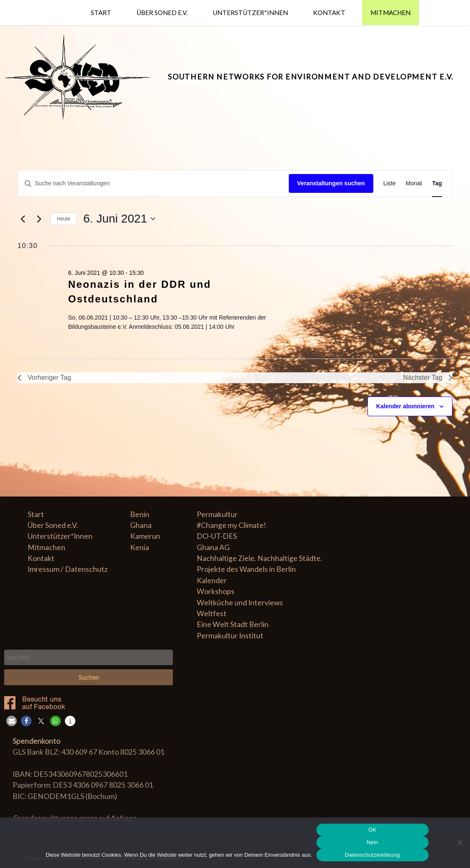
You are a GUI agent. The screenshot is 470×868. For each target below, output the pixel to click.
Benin (140, 514)
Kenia (140, 547)
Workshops (216, 591)
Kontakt (329, 13)
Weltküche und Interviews (240, 603)
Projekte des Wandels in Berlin (246, 569)
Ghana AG (213, 547)
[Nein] (460, 842)
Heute (64, 219)
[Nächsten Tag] (39, 219)
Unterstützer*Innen (250, 13)
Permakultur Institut (230, 636)
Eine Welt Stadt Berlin (233, 624)
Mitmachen (390, 13)
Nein (372, 842)
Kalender (212, 580)
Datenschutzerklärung (372, 855)
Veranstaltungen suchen (331, 183)
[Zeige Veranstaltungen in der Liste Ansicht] (390, 183)
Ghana (141, 525)
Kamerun (145, 536)
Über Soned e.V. (162, 13)
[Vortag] (23, 219)
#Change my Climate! (231, 525)
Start (101, 13)
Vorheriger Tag (44, 378)
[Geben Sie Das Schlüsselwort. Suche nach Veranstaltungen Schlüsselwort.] (153, 183)
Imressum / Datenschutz (68, 569)
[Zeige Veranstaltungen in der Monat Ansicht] (414, 183)
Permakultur (217, 514)
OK (372, 830)
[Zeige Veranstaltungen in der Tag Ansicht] (437, 183)
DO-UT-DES (217, 536)
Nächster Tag (428, 378)
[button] (12, 721)
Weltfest (212, 613)
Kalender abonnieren (405, 406)
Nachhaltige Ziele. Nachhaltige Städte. (259, 558)
